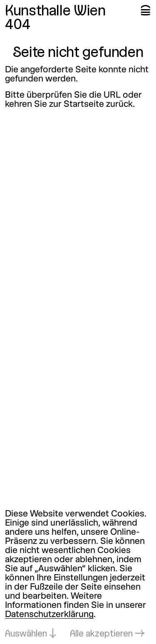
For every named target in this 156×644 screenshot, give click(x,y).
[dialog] (78, 574)
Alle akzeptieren (101, 634)
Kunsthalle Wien (55, 12)
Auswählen (26, 634)
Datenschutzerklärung (49, 615)
